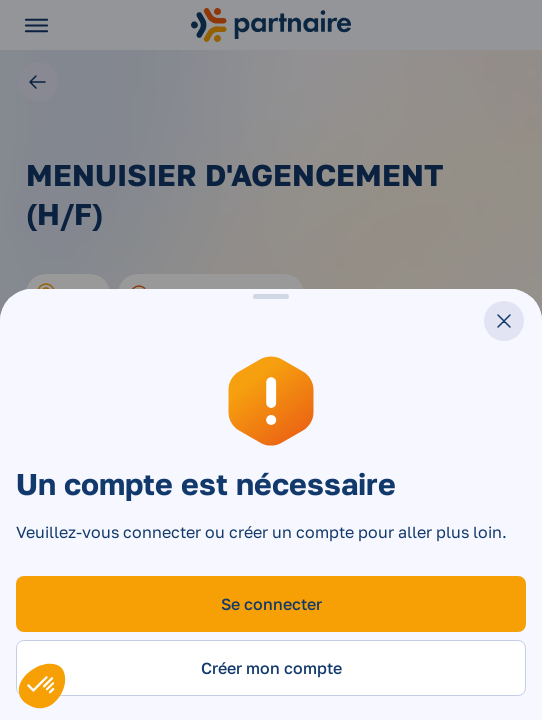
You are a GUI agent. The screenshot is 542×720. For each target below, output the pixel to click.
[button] (42, 686)
